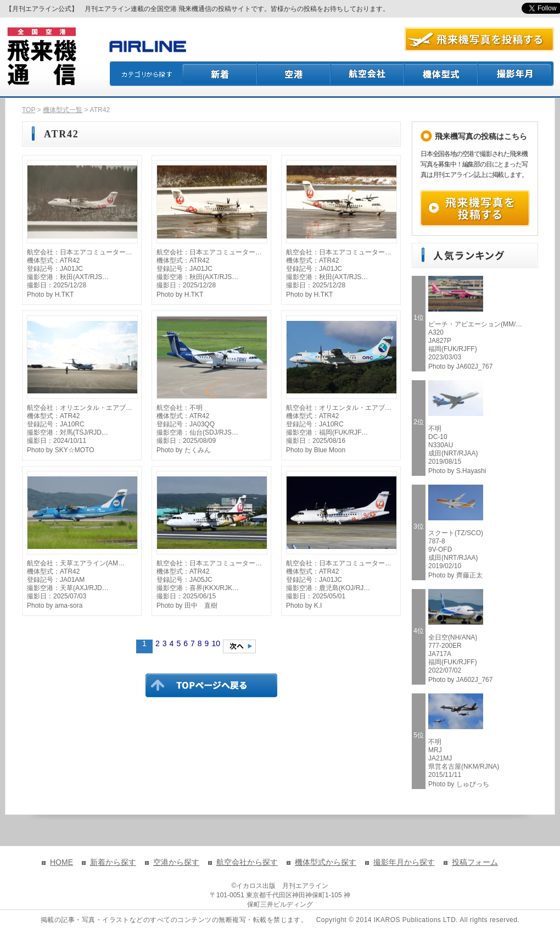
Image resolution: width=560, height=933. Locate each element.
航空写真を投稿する (479, 39)
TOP (29, 110)
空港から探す (176, 862)
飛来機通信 (41, 57)
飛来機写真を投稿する (475, 208)
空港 (294, 74)
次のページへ (239, 646)
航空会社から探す (247, 862)
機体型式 (441, 74)
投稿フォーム (475, 862)
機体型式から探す (326, 862)
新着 (220, 74)
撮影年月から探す (404, 862)
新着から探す (113, 862)
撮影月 (516, 74)
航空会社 (368, 74)
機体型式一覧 (63, 110)
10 (216, 643)
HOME (61, 862)
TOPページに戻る (211, 685)
